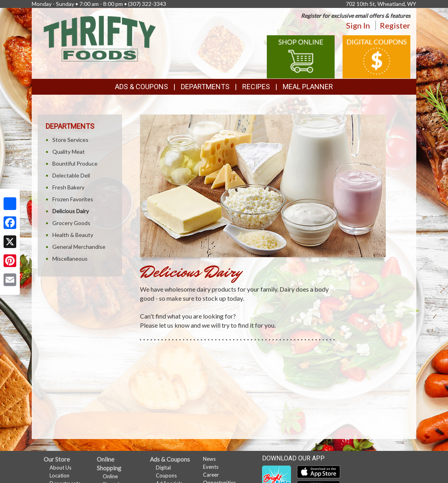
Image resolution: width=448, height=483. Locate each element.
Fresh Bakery (68, 187)
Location (59, 475)
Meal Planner (308, 87)
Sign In (358, 25)
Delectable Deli (71, 175)
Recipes (256, 87)
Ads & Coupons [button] (142, 87)
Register (395, 25)
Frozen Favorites (73, 199)
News (209, 459)
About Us (60, 468)
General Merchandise (79, 247)
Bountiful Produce (75, 163)
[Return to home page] (100, 38)
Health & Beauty (73, 235)
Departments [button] (205, 87)
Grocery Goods (71, 223)
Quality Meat (69, 152)
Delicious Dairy (71, 211)
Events (211, 467)
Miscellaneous (70, 259)
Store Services (70, 140)
